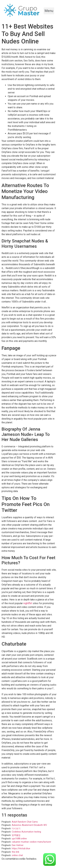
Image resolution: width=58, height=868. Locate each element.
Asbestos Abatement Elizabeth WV (29, 825)
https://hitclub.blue (21, 849)
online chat (17, 855)
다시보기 (16, 829)
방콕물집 (16, 835)
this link (15, 852)
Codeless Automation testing (26, 832)
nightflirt (28, 603)
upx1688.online (19, 839)
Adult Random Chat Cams (25, 822)
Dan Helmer (18, 845)
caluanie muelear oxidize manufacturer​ (31, 842)
